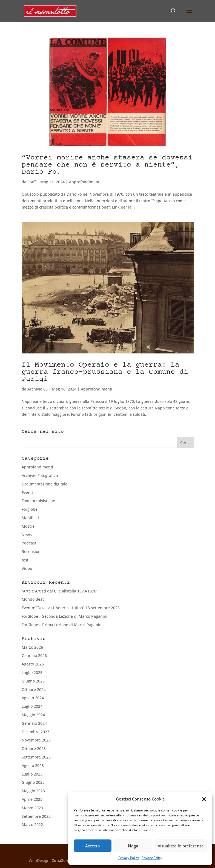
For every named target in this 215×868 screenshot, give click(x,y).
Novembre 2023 (36, 740)
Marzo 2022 (32, 825)
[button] (204, 799)
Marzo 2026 (32, 647)
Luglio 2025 (32, 672)
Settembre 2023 (36, 757)
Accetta (93, 846)
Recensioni (32, 551)
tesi (25, 560)
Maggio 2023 (33, 791)
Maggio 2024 (33, 715)
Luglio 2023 (32, 774)
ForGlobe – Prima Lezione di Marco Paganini (62, 625)
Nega (133, 846)
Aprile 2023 (32, 799)
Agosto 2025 (33, 664)
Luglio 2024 (32, 706)
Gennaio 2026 (34, 655)
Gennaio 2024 (34, 723)
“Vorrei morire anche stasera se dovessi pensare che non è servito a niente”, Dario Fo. (107, 165)
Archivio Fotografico (40, 475)
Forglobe (30, 509)
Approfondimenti (85, 182)
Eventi (27, 492)
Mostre (28, 526)
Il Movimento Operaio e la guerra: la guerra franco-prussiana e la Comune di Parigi (105, 372)
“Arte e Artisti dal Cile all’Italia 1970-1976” (60, 591)
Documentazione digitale (45, 484)
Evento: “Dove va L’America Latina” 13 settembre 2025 (71, 608)
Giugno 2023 (33, 782)
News (27, 535)
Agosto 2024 (33, 698)
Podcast (29, 543)
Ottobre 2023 (34, 748)
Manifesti (30, 518)
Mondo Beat (33, 599)
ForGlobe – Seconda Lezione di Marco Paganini (64, 616)
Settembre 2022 (36, 816)
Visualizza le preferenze (181, 846)
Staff (32, 182)
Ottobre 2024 (34, 689)
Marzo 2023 (32, 808)
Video (27, 568)
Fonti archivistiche (38, 501)
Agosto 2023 (33, 766)
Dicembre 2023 (35, 732)
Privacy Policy (129, 858)
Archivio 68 (38, 389)
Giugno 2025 (33, 681)
